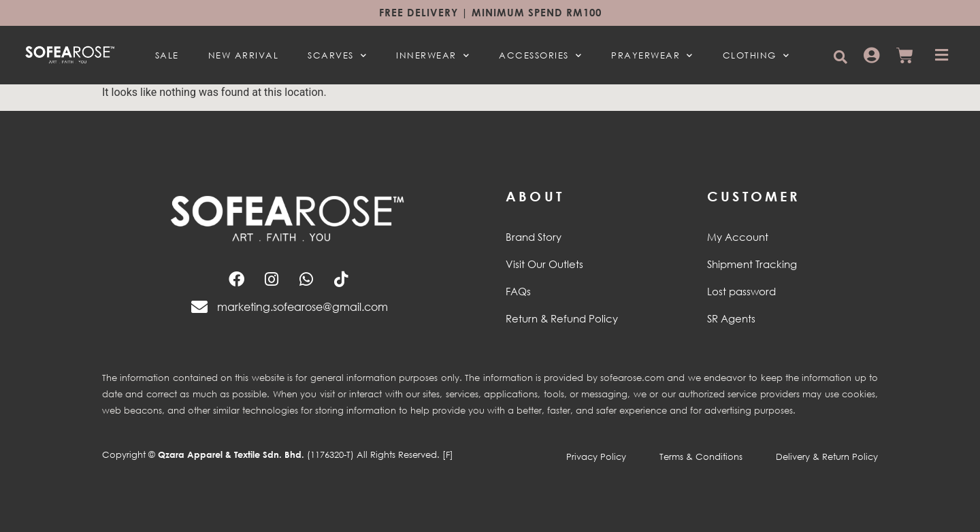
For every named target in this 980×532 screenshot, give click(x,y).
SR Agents (731, 318)
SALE (167, 55)
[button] (840, 57)
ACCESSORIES (540, 55)
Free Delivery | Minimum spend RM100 (490, 12)
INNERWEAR (433, 55)
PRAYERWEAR (652, 55)
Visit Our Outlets (544, 264)
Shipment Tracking (752, 264)
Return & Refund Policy (562, 318)
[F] (448, 454)
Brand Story (534, 237)
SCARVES (337, 55)
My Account (738, 237)
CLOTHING (756, 55)
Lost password (741, 291)
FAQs (518, 291)
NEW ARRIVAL (244, 55)
